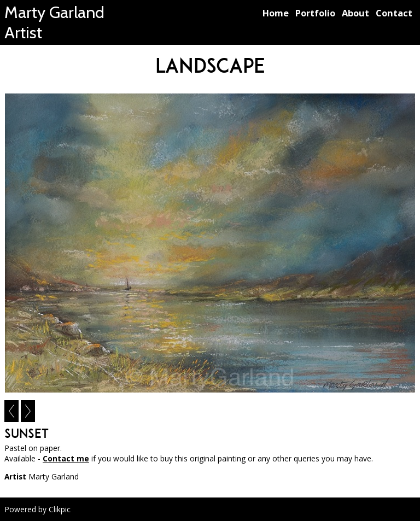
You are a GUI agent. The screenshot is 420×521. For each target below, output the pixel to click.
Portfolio (315, 13)
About (355, 13)
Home (276, 13)
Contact (394, 13)
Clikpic (60, 509)
